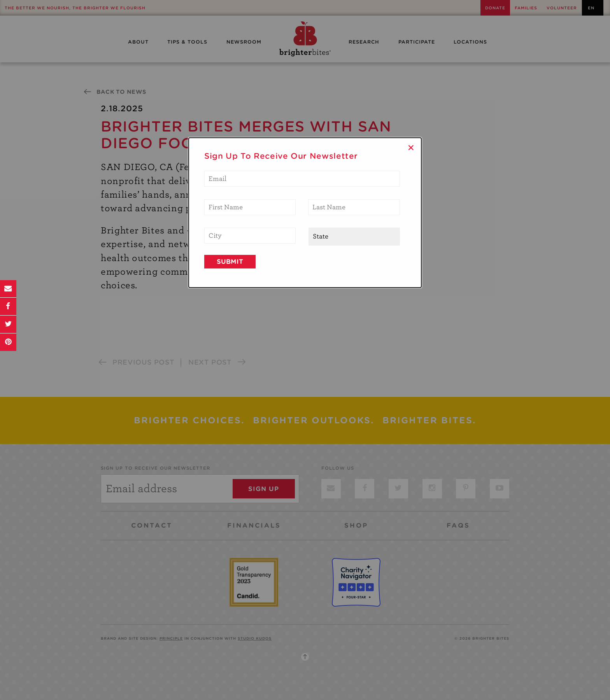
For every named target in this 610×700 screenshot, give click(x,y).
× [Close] (411, 147)
